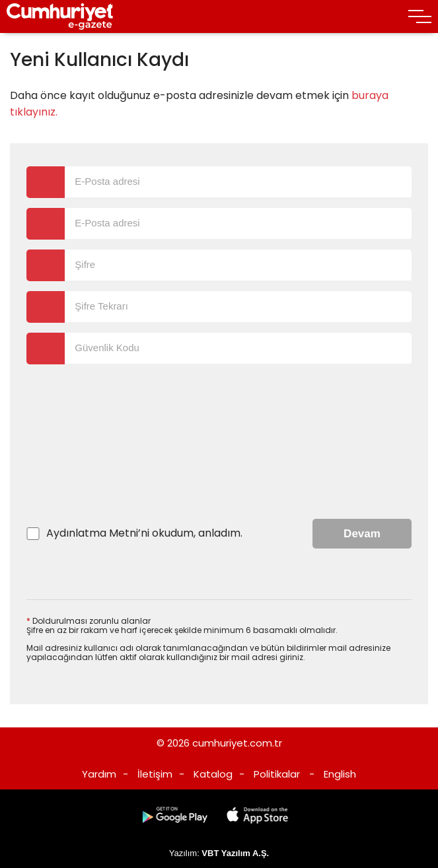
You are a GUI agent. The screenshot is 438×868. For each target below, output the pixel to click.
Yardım (99, 774)
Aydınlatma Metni (92, 533)
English (340, 774)
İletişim (155, 774)
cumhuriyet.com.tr (237, 743)
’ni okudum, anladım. (144, 533)
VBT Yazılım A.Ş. (235, 853)
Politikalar (277, 774)
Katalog (213, 774)
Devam (362, 534)
